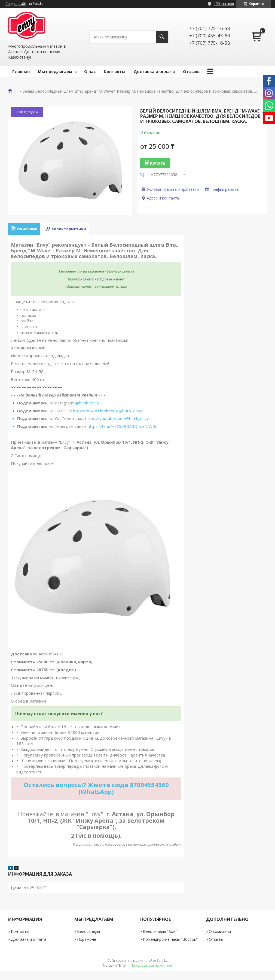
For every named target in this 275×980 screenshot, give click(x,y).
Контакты (114, 71)
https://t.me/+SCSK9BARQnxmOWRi (122, 426)
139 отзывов (224, 4)
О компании (220, 931)
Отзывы (192, 71)
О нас (90, 71)
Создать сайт (16, 4)
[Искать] (162, 37)
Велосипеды (88, 931)
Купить (158, 163)
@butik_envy (87, 403)
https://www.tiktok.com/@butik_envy (108, 411)
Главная (21, 71)
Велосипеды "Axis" (160, 931)
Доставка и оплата (154, 71)
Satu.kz (162, 961)
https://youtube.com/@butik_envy (117, 418)
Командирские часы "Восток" (170, 939)
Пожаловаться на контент (152, 965)
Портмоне (87, 939)
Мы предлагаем (55, 71)
